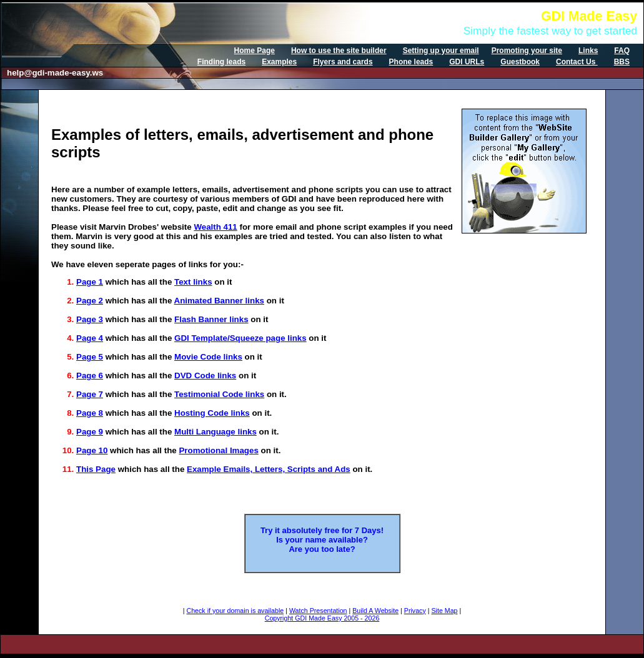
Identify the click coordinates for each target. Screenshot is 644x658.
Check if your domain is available (235, 611)
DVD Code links (205, 376)
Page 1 (90, 282)
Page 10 (92, 450)
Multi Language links (215, 432)
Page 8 (90, 413)
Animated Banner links (219, 301)
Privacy (415, 611)
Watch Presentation (318, 611)
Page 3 (90, 319)
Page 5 (90, 357)
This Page (96, 469)
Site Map (444, 611)
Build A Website (375, 611)
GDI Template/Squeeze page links (240, 338)
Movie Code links (208, 357)
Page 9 (90, 432)
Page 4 (90, 338)
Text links (193, 282)
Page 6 (90, 376)
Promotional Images (218, 450)
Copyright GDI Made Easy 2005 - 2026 (322, 618)
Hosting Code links (212, 413)
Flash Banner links (211, 319)
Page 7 (90, 394)
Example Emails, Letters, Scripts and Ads (269, 469)
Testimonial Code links (219, 394)
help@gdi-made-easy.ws (55, 73)
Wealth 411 (215, 227)
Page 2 (90, 301)
